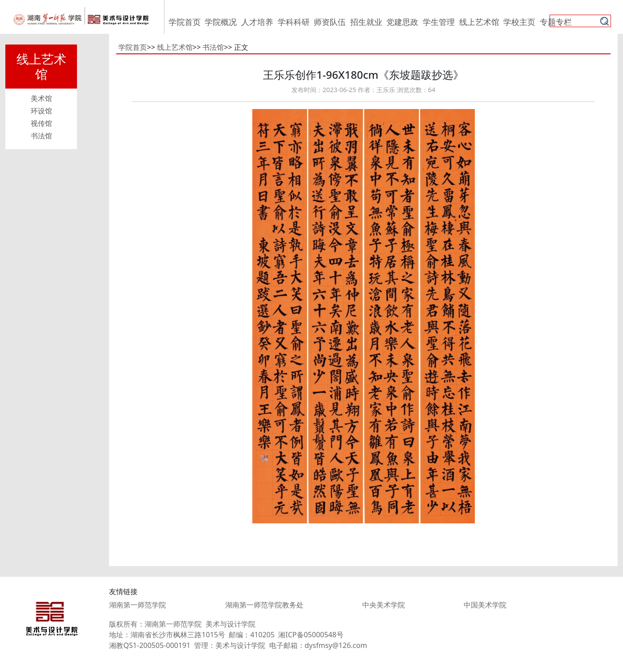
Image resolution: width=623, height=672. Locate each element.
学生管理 (439, 22)
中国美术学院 (485, 605)
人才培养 (257, 22)
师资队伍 (330, 22)
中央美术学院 (384, 605)
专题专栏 (556, 22)
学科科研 (294, 22)
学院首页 (185, 22)
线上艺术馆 (479, 22)
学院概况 (221, 22)
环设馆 (41, 111)
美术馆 (41, 98)
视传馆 (41, 123)
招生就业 (366, 22)
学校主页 (519, 22)
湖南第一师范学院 (138, 605)
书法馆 (41, 136)
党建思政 (402, 22)
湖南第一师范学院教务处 (264, 605)
